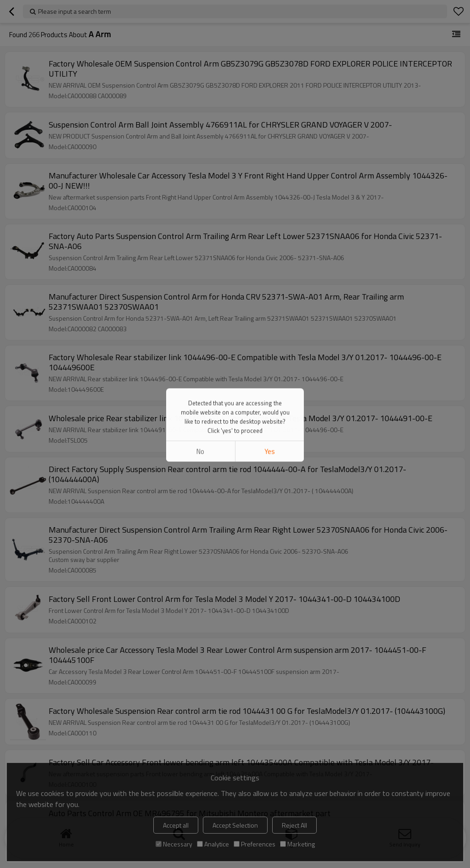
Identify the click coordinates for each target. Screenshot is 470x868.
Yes (270, 114)
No (200, 114)
